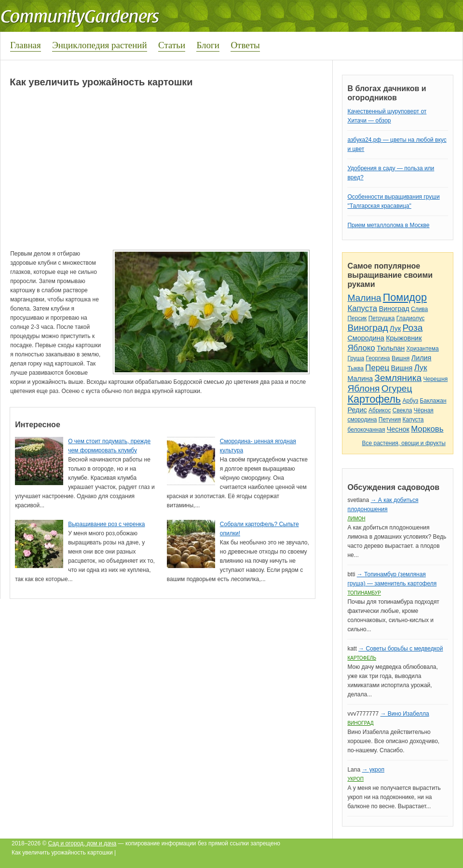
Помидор (405, 297)
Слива (419, 309)
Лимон (356, 519)
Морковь (427, 429)
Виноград (394, 309)
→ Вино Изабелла (404, 714)
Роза (413, 328)
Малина (364, 298)
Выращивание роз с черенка (106, 524)
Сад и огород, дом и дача (82, 843)
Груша (356, 358)
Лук (395, 328)
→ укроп (373, 770)
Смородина (366, 338)
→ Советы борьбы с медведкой (401, 649)
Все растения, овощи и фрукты (403, 443)
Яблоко (361, 348)
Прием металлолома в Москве (388, 225)
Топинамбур (364, 593)
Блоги (208, 45)
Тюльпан (391, 348)
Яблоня (363, 388)
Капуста (362, 308)
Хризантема (423, 349)
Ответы (245, 45)
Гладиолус (410, 318)
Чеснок (398, 429)
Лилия (422, 358)
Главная (26, 45)
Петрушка (382, 318)
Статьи (172, 45)
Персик (357, 318)
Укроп (355, 779)
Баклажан (433, 401)
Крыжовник (404, 338)
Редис (357, 410)
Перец (377, 368)
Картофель (374, 399)
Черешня (436, 379)
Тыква (355, 368)
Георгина (378, 358)
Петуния (390, 420)
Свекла (402, 410)
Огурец (397, 388)
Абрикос (380, 410)
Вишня (401, 358)
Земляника (398, 378)
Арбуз (410, 401)
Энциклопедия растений (100, 45)
